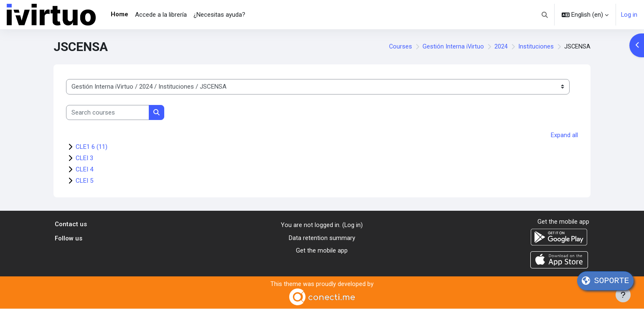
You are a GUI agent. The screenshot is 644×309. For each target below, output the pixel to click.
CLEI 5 (84, 181)
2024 (501, 47)
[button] (545, 15)
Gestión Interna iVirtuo (453, 47)
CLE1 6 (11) (92, 147)
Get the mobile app (322, 250)
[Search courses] (108, 113)
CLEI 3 (84, 158)
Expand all (564, 135)
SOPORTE (606, 281)
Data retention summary (322, 237)
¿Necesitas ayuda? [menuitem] (219, 15)
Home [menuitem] (120, 14)
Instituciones (536, 47)
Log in (629, 15)
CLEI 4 (84, 169)
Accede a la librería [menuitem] (161, 15)
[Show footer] (623, 295)
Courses (400, 47)
